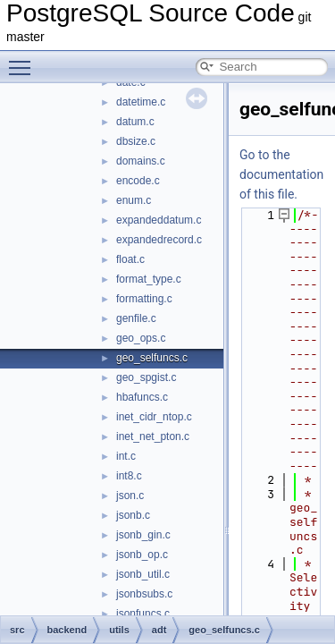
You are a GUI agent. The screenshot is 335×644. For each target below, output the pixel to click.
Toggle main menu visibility (24, 60)
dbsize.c (136, 141)
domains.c (141, 161)
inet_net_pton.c (153, 436)
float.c (130, 259)
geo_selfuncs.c (152, 358)
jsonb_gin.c (143, 535)
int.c (126, 456)
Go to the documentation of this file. (281, 174)
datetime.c (141, 102)
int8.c (129, 476)
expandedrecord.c (159, 240)
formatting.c (144, 299)
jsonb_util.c (143, 574)
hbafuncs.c (142, 397)
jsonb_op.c (142, 555)
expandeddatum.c (159, 220)
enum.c (134, 200)
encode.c (138, 181)
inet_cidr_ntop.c (154, 417)
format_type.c (149, 279)
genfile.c (136, 318)
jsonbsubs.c (144, 594)
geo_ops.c (141, 338)
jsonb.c (133, 515)
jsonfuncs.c (143, 614)
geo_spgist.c (146, 377)
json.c (130, 496)
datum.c (135, 122)
